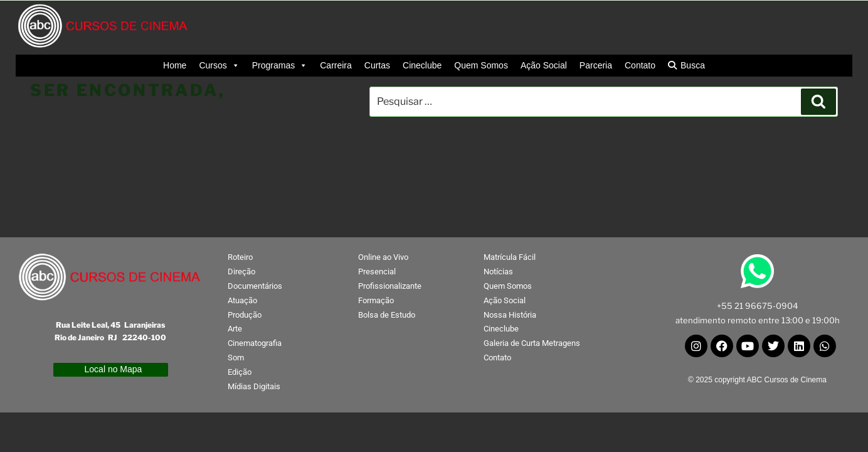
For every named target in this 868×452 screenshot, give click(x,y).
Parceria (596, 65)
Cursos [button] (219, 66)
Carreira (336, 65)
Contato (640, 65)
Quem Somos (481, 65)
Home (175, 65)
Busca (693, 65)
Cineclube (422, 65)
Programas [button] (280, 66)
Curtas (377, 65)
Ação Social (544, 65)
